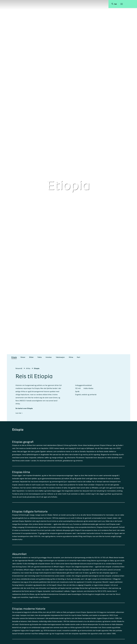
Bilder (31, 357)
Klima (71, 357)
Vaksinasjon (60, 357)
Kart (78, 357)
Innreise (49, 357)
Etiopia (14, 357)
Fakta (40, 357)
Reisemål (19, 368)
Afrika (28, 368)
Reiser (23, 357)
